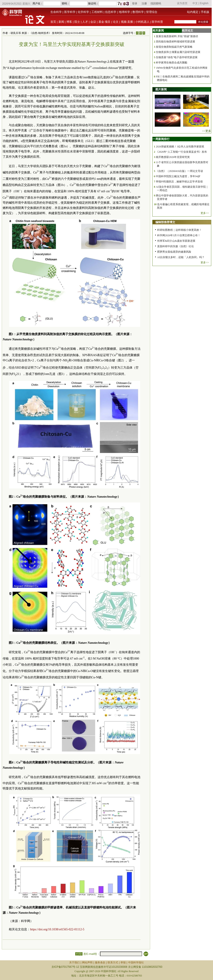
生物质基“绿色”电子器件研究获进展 (177, 57)
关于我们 (74, 962)
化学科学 (83, 12)
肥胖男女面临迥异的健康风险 (174, 252)
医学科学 (70, 12)
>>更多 (207, 131)
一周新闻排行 (161, 139)
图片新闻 (161, 89)
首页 (53, 22)
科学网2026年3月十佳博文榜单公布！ (179, 235)
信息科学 (111, 12)
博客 (69, 22)
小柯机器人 (142, 22)
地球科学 (124, 12)
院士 (77, 22)
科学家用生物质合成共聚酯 (172, 63)
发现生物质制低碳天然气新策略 (174, 47)
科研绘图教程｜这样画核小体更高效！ (179, 230)
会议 (93, 22)
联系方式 (113, 962)
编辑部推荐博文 (165, 222)
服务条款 (100, 962)
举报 (123, 962)
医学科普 (157, 22)
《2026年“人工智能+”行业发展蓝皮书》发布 (181, 152)
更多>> (205, 213)
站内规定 (193, 12)
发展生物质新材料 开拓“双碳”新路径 (177, 36)
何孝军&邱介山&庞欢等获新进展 (176, 241)
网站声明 (87, 962)
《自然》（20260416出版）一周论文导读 (179, 171)
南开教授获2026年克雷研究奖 (173, 157)
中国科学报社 (136, 962)
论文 (116, 22)
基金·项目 (105, 22)
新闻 (61, 22)
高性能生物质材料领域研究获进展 (175, 42)
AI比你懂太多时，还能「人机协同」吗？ (181, 257)
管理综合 (152, 12)
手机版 (205, 12)
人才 (85, 22)
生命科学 (56, 12)
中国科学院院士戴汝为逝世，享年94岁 (178, 176)
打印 (79, 954)
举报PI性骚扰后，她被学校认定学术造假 (179, 182)
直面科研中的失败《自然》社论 (175, 246)
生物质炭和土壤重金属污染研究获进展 (178, 52)
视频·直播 (127, 22)
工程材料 (97, 12)
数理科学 (138, 12)
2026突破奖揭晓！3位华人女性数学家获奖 (180, 147)
